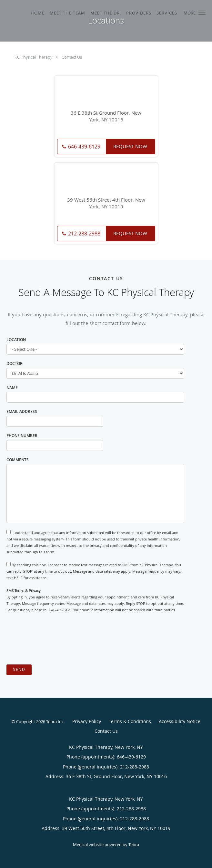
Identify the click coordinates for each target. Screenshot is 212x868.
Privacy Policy (87, 721)
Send (19, 669)
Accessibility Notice (180, 721)
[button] (202, 13)
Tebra (134, 844)
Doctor (15, 363)
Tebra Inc (55, 721)
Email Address (22, 411)
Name (12, 388)
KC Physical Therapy (33, 57)
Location (16, 340)
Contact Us (72, 57)
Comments (18, 460)
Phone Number (22, 436)
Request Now (130, 146)
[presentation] (56, 639)
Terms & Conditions (130, 721)
